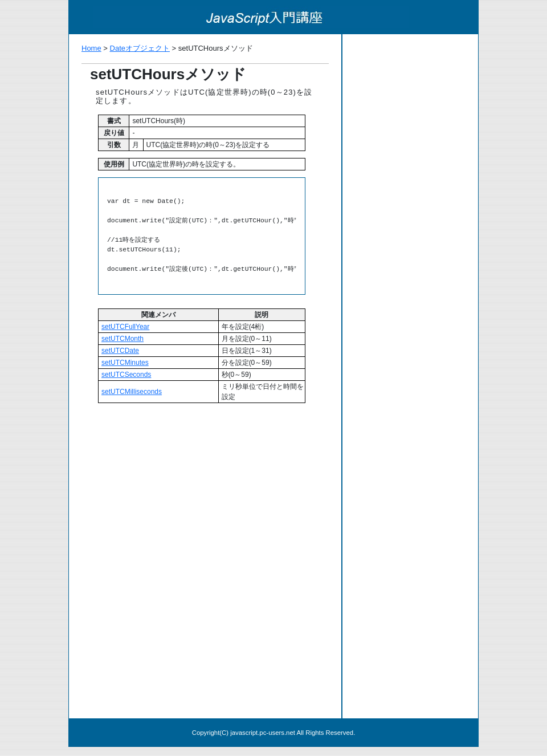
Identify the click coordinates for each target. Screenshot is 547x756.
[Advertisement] (205, 490)
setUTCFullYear (125, 327)
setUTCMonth (123, 339)
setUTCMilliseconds (132, 392)
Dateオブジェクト (140, 48)
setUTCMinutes (125, 363)
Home (91, 48)
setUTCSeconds (126, 375)
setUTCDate (120, 351)
